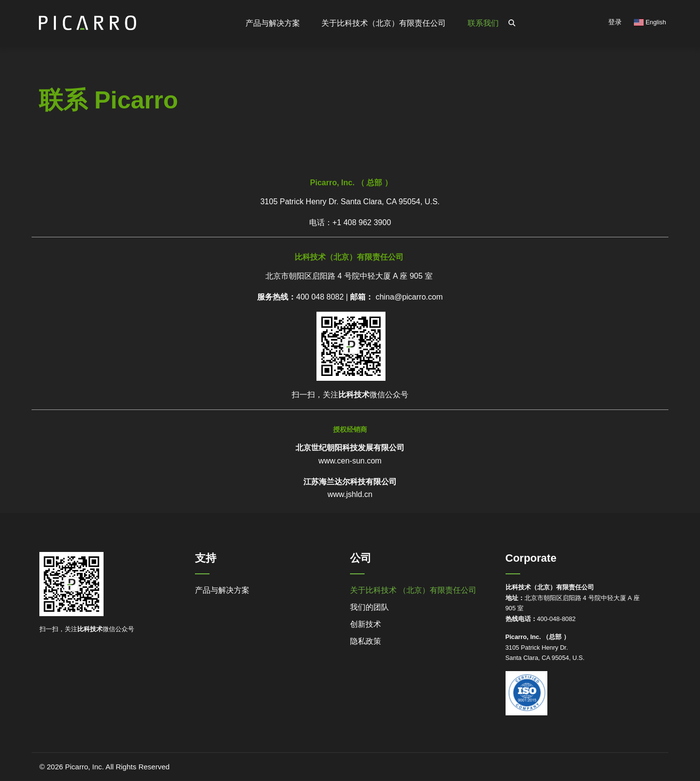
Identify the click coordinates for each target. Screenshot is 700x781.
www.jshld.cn (350, 494)
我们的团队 (369, 607)
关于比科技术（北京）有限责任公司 (384, 23)
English (650, 22)
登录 (615, 22)
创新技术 (366, 624)
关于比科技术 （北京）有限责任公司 (413, 590)
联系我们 (483, 23)
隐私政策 (366, 641)
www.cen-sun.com (350, 461)
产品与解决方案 (222, 590)
